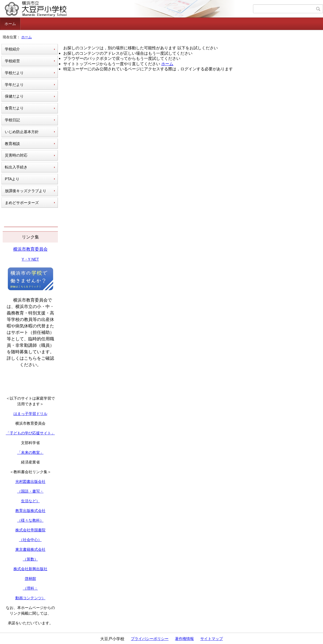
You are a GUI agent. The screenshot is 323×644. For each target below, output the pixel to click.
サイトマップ (212, 639)
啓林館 (30, 579)
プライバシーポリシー (150, 639)
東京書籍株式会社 (30, 549)
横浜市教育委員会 (30, 249)
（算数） (30, 559)
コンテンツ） (34, 598)
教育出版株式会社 (30, 511)
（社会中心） (30, 540)
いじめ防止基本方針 (22, 132)
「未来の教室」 (30, 452)
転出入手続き (16, 167)
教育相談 (12, 144)
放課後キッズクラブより (26, 191)
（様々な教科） (30, 520)
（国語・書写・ (30, 491)
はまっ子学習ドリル (30, 414)
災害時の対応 (16, 155)
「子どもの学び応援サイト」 (30, 433)
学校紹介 (12, 49)
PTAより (12, 179)
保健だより (14, 96)
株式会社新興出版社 (30, 569)
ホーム (10, 24)
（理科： (30, 588)
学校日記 (12, 120)
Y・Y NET (30, 259)
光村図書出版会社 (30, 482)
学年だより (14, 85)
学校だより (14, 73)
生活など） (30, 501)
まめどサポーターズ (22, 203)
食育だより (14, 108)
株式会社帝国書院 (30, 530)
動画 (19, 598)
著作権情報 (184, 639)
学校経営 (12, 61)
